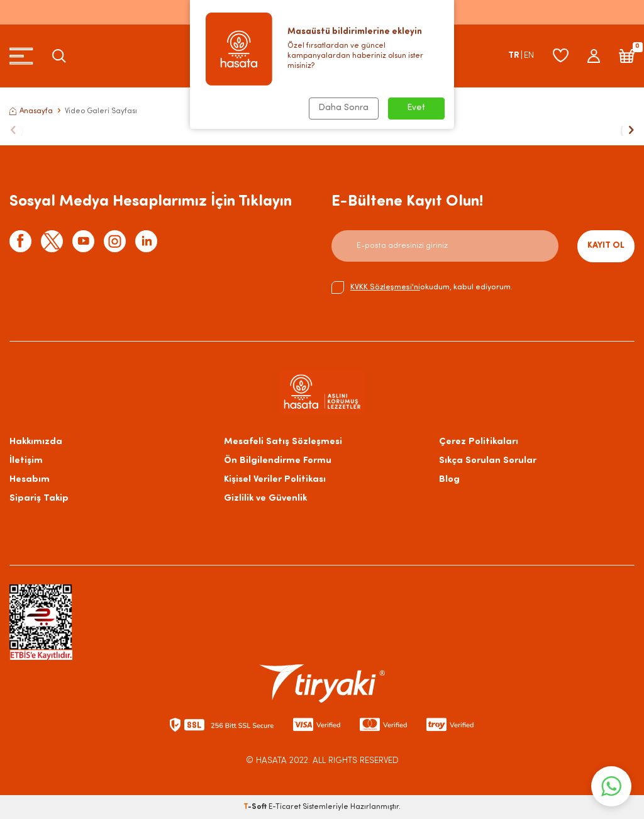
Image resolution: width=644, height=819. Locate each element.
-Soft (256, 807)
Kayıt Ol (606, 246)
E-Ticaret (285, 807)
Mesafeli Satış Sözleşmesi (283, 442)
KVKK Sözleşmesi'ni (385, 287)
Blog (449, 480)
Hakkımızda (36, 442)
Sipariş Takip (39, 499)
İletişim (26, 461)
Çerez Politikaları (479, 442)
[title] (322, 131)
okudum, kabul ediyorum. (422, 287)
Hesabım (30, 480)
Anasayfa (31, 111)
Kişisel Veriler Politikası (275, 480)
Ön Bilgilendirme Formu (278, 461)
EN (529, 56)
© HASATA (266, 761)
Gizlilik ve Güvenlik (265, 499)
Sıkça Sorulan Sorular (488, 461)
